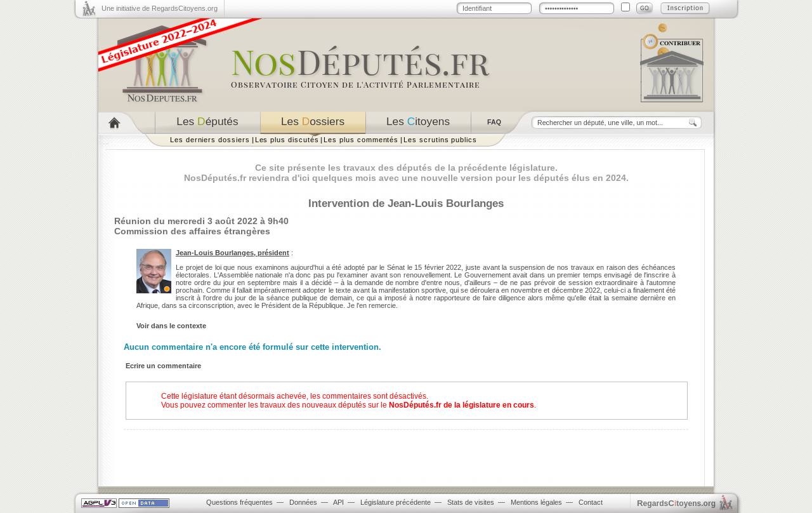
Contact (591, 502)
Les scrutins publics (440, 140)
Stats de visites (471, 502)
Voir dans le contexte (171, 326)
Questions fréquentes (239, 502)
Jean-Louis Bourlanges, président (232, 253)
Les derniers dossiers (210, 140)
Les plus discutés (287, 140)
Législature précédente (396, 502)
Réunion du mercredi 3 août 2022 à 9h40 (201, 221)
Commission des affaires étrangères (192, 231)
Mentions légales (536, 502)
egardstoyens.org (676, 503)
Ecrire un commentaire (163, 366)
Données (303, 502)
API (338, 502)
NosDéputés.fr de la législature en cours (462, 405)
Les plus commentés (361, 140)
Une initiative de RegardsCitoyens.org (160, 8)
